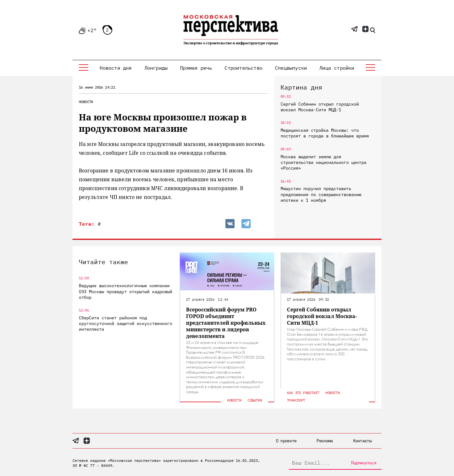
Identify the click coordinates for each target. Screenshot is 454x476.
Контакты (362, 441)
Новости (86, 102)
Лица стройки (337, 68)
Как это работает (303, 393)
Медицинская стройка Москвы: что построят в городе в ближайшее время (325, 133)
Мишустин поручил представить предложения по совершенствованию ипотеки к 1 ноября (321, 194)
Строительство (243, 68)
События (255, 400)
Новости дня (116, 68)
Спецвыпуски (291, 68)
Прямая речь (196, 68)
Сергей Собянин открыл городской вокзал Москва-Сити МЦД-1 (320, 107)
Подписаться (364, 463)
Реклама (325, 441)
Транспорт (296, 400)
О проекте (286, 441)
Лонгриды (156, 68)
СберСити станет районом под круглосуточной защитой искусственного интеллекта (125, 323)
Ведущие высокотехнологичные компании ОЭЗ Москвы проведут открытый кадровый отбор (125, 291)
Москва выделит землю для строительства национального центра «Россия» (323, 162)
